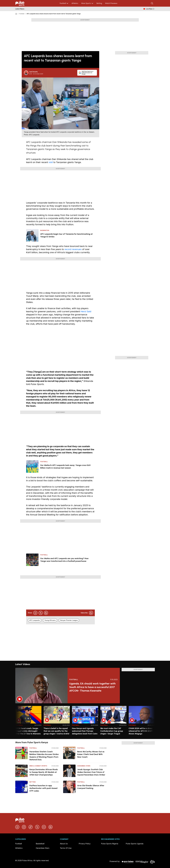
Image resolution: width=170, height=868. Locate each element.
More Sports (87, 3)
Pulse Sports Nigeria (110, 844)
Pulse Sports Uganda (135, 844)
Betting (99, 3)
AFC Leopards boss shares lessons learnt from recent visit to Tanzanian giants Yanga (54, 14)
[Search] (152, 3)
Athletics (75, 3)
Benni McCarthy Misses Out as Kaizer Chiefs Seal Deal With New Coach (91, 754)
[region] (85, 721)
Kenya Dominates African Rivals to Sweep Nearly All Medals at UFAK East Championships (44, 772)
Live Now (150, 9)
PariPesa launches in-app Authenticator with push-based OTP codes (43, 788)
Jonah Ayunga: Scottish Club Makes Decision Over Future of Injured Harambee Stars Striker (91, 772)
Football (64, 3)
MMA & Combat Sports (38, 766)
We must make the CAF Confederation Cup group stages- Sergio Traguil (112, 731)
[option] (28, 722)
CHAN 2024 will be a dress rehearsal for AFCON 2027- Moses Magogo (141, 731)
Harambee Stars (84, 766)
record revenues (73, 249)
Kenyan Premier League (69, 620)
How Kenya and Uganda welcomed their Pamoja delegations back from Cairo (85, 731)
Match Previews (111, 3)
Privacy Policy (85, 844)
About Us (64, 844)
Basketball (40, 844)
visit (51, 162)
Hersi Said (86, 311)
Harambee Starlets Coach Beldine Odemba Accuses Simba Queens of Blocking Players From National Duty (44, 756)
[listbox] (85, 721)
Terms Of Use (66, 848)
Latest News (20, 9)
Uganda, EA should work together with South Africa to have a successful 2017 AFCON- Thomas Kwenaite (92, 687)
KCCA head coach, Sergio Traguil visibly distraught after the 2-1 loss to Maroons (28, 731)
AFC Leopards (35, 620)
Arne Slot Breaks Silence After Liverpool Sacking (91, 787)
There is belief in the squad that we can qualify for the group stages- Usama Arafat (56, 731)
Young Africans (50, 620)
